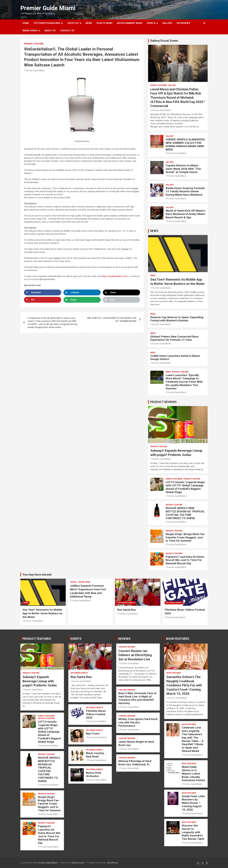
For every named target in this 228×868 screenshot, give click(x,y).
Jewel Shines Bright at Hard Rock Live (136, 743)
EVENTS (151, 23)
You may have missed (37, 575)
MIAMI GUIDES (30, 31)
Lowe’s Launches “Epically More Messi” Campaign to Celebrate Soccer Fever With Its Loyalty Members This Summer (184, 382)
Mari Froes (93, 734)
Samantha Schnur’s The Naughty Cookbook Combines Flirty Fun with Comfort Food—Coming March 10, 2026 (184, 685)
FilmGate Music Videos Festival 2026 (96, 714)
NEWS (89, 23)
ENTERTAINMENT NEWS (130, 23)
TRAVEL (73, 582)
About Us (50, 31)
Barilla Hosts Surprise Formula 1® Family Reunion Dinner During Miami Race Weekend (185, 191)
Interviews (183, 23)
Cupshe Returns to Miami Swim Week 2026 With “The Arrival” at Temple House (183, 169)
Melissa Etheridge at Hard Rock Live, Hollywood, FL (135, 763)
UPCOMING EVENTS (127, 603)
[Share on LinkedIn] (82, 292)
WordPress (112, 863)
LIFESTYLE (73, 23)
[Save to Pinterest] (43, 300)
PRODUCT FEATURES (37, 639)
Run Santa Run (127, 610)
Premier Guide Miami (48, 8)
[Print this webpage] (121, 300)
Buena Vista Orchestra (94, 774)
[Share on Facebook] (43, 292)
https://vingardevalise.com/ (115, 276)
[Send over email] (82, 300)
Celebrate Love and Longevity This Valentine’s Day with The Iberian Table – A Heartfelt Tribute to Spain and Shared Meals (193, 739)
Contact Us (67, 31)
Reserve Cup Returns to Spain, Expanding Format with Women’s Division (177, 319)
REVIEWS (124, 639)
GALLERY (167, 23)
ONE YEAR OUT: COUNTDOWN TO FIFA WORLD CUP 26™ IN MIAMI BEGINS (112, 320)
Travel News (84, 582)
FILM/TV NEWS (104, 23)
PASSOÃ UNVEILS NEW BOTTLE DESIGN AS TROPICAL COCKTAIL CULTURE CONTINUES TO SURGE (185, 513)
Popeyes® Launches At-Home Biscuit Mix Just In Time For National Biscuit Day (185, 560)
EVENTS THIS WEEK (159, 85)
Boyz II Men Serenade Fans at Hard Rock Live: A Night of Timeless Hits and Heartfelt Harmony (137, 698)
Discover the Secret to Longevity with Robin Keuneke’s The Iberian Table (193, 832)
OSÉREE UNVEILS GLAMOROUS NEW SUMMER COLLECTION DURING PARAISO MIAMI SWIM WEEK (185, 144)
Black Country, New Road (95, 755)
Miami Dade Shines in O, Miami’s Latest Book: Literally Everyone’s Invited (193, 774)
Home (26, 23)
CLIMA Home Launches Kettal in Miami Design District (175, 358)
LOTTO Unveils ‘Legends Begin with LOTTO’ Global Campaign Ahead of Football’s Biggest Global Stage (185, 487)
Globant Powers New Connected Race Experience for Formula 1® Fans (174, 338)
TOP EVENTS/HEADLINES (47, 23)
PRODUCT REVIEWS (163, 402)
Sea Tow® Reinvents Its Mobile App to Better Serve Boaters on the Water (42, 613)
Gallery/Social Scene (164, 41)
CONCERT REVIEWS (127, 647)
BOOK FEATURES (178, 639)
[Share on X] (121, 292)
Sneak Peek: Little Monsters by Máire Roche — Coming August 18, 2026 (193, 803)
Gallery (172, 85)
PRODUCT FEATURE (34, 44)
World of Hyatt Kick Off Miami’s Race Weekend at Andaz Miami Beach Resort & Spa (185, 214)
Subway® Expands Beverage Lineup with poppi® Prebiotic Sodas (40, 681)
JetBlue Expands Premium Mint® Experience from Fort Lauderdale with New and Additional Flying (88, 591)
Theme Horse (78, 863)
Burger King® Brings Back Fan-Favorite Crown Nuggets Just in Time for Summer (185, 537)
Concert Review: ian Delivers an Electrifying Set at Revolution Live (135, 655)
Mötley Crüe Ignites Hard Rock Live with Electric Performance (138, 722)
